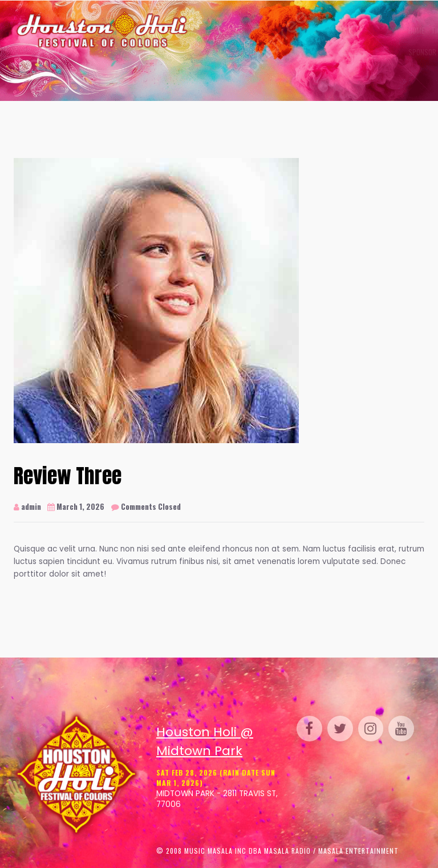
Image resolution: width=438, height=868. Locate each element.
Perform (360, 30)
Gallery (300, 30)
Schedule (263, 30)
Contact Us (297, 52)
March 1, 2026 (76, 506)
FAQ (266, 52)
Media (246, 52)
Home (203, 30)
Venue (331, 30)
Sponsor (213, 52)
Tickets (230, 30)
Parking (392, 30)
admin (27, 506)
